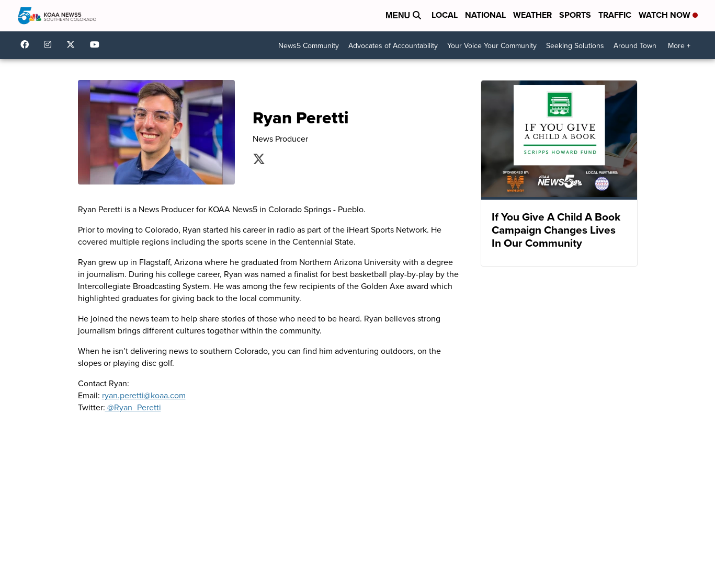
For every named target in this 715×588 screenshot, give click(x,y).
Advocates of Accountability (393, 46)
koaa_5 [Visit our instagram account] (50, 44)
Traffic (615, 15)
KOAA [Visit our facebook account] (27, 44)
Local (445, 15)
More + (679, 46)
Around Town (635, 46)
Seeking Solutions (575, 46)
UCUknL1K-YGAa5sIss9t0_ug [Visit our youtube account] (97, 44)
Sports (575, 15)
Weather (532, 15)
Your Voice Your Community (492, 46)
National (485, 15)
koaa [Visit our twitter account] (73, 44)
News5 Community (309, 46)
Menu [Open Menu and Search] (403, 15)
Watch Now (668, 15)
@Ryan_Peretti (133, 407)
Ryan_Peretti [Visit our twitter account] (259, 159)
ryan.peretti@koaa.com (144, 395)
